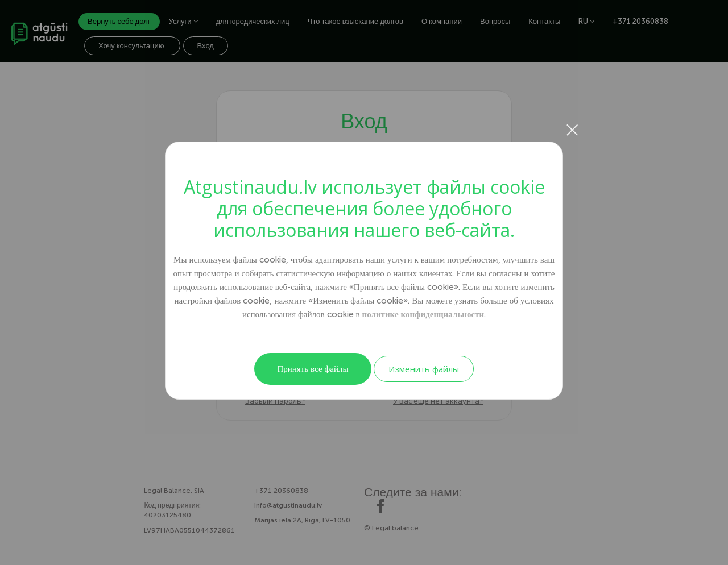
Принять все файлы (313, 369)
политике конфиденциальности (423, 314)
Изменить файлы (424, 369)
